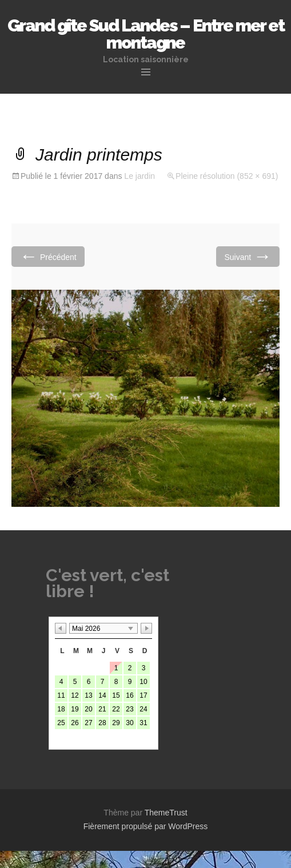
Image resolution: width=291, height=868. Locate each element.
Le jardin (139, 176)
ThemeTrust (166, 813)
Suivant (248, 256)
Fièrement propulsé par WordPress (146, 826)
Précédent (48, 256)
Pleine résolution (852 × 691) (227, 176)
